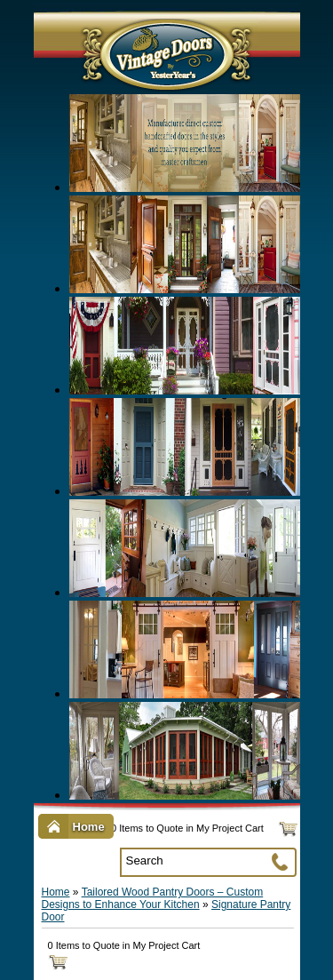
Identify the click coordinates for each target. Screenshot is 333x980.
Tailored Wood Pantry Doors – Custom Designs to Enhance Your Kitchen (153, 898)
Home (56, 892)
